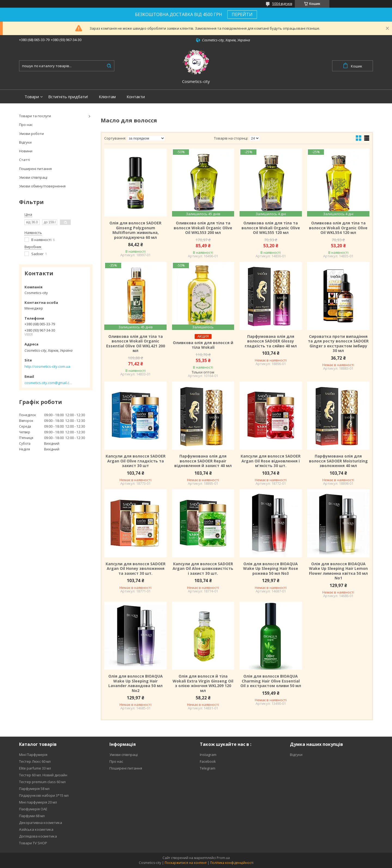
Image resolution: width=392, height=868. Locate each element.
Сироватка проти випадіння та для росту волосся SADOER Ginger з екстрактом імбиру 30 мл (338, 344)
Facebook (208, 761)
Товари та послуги (35, 116)
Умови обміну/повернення (42, 186)
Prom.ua (223, 858)
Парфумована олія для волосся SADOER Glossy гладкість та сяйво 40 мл (271, 341)
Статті (24, 160)
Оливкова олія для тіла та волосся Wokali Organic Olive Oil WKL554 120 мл (338, 228)
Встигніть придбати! (68, 97)
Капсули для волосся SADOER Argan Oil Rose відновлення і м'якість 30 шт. (271, 461)
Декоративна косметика (41, 823)
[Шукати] (109, 66)
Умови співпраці (33, 177)
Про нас (26, 125)
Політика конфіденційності (232, 863)
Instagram (208, 755)
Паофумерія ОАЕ (33, 809)
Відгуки (25, 142)
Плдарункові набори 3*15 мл (44, 795)
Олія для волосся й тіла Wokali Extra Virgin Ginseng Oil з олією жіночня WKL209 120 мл (203, 683)
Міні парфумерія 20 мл (38, 802)
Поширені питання (35, 169)
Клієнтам (107, 97)
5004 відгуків (282, 4)
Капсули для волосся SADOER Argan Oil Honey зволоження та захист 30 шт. (136, 569)
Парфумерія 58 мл (34, 789)
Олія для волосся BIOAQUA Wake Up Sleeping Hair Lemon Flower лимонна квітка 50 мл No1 (338, 571)
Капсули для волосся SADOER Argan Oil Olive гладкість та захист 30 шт (136, 461)
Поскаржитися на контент (186, 863)
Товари (32, 97)
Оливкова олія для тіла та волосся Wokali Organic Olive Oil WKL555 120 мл (271, 228)
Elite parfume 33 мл (35, 768)
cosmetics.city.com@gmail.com (48, 383)
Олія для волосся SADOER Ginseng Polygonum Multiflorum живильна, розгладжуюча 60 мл (135, 230)
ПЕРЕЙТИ (242, 14)
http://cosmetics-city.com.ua (47, 366)
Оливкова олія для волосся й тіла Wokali (203, 345)
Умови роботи (31, 134)
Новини (26, 151)
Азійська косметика (36, 829)
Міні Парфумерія (33, 755)
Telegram (208, 768)
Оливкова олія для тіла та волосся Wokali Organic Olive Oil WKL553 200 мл (203, 228)
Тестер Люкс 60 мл (35, 761)
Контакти (136, 97)
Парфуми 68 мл (32, 816)
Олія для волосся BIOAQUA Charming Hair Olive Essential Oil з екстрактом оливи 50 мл (271, 681)
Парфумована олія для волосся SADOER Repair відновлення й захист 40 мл (203, 461)
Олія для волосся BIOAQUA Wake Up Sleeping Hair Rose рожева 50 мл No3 (271, 569)
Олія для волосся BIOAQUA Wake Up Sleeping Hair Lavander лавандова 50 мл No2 (136, 683)
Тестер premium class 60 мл (42, 782)
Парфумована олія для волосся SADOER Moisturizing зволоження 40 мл (338, 461)
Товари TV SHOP (33, 843)
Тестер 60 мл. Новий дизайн (43, 775)
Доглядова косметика (38, 836)
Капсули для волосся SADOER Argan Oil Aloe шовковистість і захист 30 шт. (203, 569)
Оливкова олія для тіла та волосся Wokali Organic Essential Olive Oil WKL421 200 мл (136, 344)
